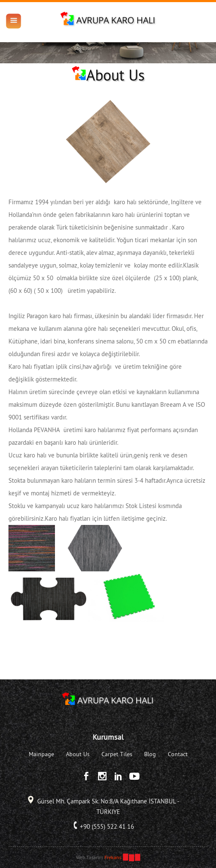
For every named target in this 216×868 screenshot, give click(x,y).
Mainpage (41, 754)
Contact (178, 754)
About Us (78, 754)
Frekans (113, 857)
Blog (150, 754)
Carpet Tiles (117, 754)
